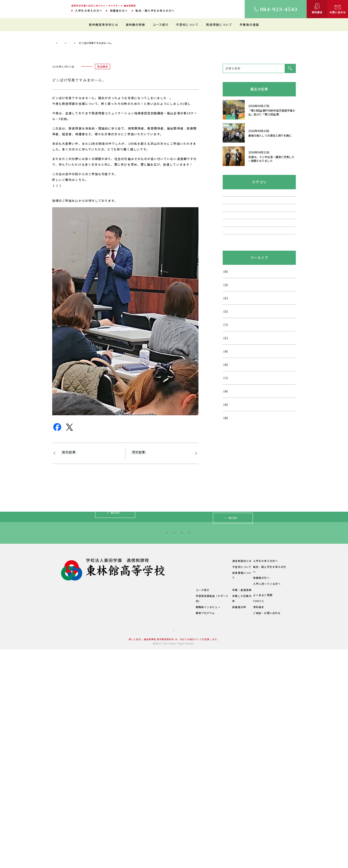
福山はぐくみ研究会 (236, 352)
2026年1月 (230, 454)
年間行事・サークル (141, 814)
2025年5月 (230, 561)
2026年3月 (230, 428)
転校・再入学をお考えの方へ (155, 10)
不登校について (187, 25)
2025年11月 (232, 481)
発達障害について (219, 25)
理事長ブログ (106, 148)
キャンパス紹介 (138, 802)
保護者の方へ (119, 10)
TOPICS (257, 820)
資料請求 (257, 826)
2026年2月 (230, 441)
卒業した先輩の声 (229, 820)
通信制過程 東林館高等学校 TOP (71, 148)
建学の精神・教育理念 (143, 796)
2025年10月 (232, 494)
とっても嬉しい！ (74, 564)
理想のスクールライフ (182, 796)
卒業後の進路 (249, 25)
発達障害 (127, 148)
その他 (227, 378)
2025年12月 (232, 468)
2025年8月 (230, 521)
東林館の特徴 (135, 25)
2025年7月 (230, 534)
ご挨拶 (133, 790)
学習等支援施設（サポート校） (187, 820)
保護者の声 (225, 826)
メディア (229, 365)
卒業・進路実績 (228, 814)
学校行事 (229, 340)
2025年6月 (230, 547)
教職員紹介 (136, 808)
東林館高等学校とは (103, 25)
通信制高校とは (228, 784)
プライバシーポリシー (186, 849)
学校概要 (134, 826)
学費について (137, 820)
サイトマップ (157, 849)
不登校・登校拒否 (235, 301)
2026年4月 (230, 414)
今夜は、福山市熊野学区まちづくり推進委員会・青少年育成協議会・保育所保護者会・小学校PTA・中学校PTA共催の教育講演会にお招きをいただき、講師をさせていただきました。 (159, 576)
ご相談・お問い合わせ (265, 832)
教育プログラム (178, 832)
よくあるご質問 (261, 814)
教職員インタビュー (181, 826)
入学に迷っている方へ (249, 752)
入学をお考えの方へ (89, 10)
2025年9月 (230, 507)
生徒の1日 (175, 802)
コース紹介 (161, 25)
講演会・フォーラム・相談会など (245, 327)
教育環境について (179, 790)
